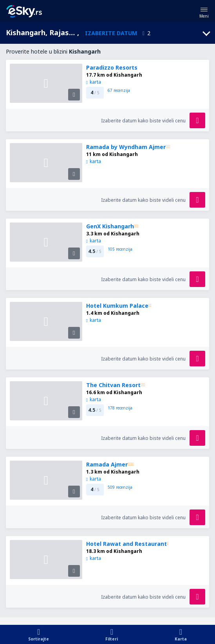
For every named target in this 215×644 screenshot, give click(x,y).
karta (94, 82)
